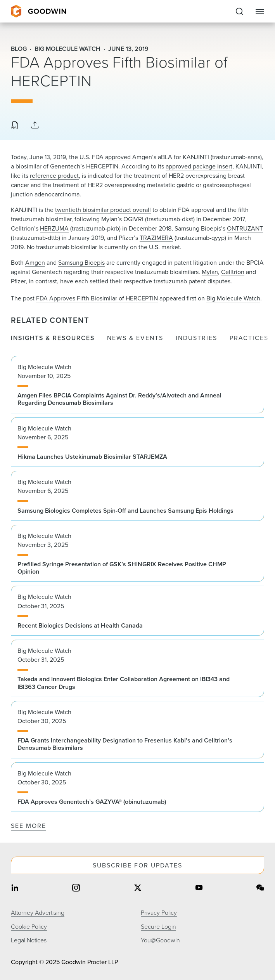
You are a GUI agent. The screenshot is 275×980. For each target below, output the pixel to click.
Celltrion (233, 272)
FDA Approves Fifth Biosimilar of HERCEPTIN (97, 298)
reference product (54, 176)
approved (118, 157)
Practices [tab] (249, 338)
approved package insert (199, 166)
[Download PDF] (15, 126)
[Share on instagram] (76, 889)
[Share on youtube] (199, 889)
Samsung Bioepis (81, 263)
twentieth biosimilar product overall (103, 210)
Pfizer (18, 281)
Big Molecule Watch (233, 298)
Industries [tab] (196, 338)
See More (29, 826)
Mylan (210, 272)
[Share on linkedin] (15, 889)
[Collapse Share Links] (35, 126)
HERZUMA (54, 228)
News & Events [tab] (135, 338)
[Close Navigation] (260, 11)
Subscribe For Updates (137, 865)
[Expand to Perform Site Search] (239, 11)
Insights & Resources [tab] (53, 338)
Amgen (35, 263)
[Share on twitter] (138, 889)
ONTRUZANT (245, 228)
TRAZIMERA (156, 238)
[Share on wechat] (260, 889)
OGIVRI (133, 219)
